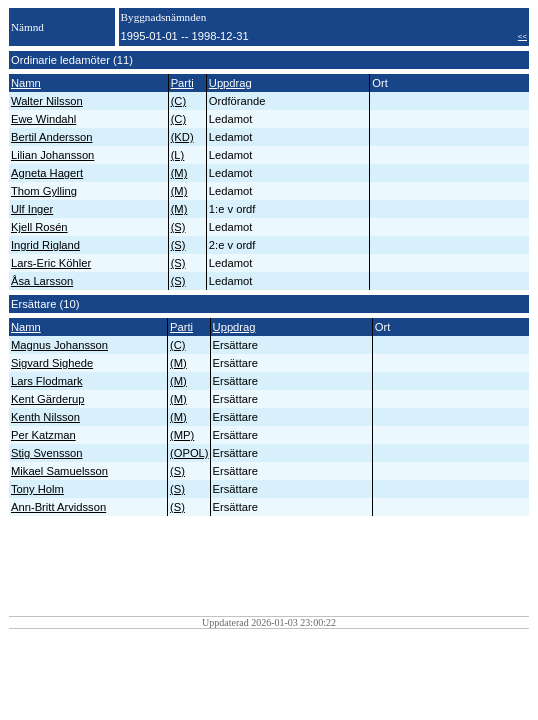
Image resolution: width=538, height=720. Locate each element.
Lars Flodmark (47, 381)
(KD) (182, 137)
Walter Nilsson (47, 101)
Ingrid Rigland (45, 245)
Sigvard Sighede (52, 363)
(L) (178, 155)
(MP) (182, 435)
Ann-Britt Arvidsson (58, 507)
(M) (179, 173)
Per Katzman (43, 435)
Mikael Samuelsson (59, 471)
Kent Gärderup (47, 399)
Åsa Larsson (42, 281)
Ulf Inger (32, 209)
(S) (178, 227)
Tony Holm (37, 489)
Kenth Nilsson (45, 417)
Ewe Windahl (43, 119)
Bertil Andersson (51, 137)
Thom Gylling (44, 191)
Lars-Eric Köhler (51, 263)
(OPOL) (189, 453)
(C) (179, 101)
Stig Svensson (47, 453)
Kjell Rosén (39, 227)
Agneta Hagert (47, 173)
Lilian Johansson (52, 155)
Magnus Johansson (59, 345)
